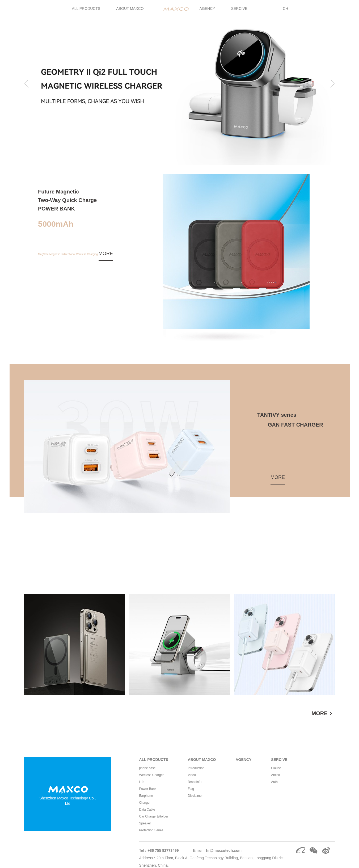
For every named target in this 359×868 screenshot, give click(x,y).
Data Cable (147, 810)
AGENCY (207, 9)
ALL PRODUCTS (86, 9)
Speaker (145, 823)
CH (285, 9)
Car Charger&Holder (153, 816)
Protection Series (151, 830)
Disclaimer (195, 796)
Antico (275, 775)
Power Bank (148, 789)
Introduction (196, 768)
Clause (276, 768)
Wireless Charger (151, 775)
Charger (145, 803)
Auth (274, 782)
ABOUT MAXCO (130, 9)
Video (192, 775)
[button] (27, 82)
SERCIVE (239, 9)
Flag (191, 789)
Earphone (146, 796)
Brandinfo (195, 782)
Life (142, 782)
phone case (147, 768)
